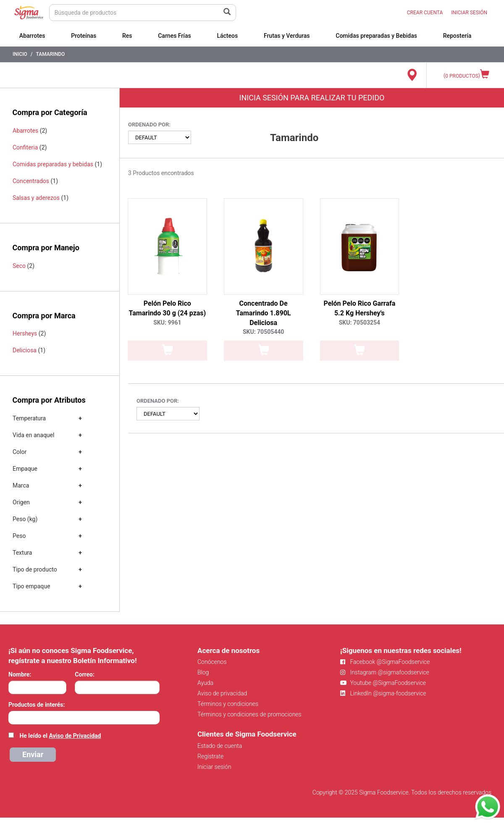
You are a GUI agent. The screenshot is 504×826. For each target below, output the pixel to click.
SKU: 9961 (167, 323)
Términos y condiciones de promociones (249, 714)
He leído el (60, 736)
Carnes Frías (175, 36)
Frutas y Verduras (287, 36)
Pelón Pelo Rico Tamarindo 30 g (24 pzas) (168, 308)
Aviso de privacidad (222, 693)
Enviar (33, 754)
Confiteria (25, 147)
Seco (19, 266)
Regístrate (210, 756)
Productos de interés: (37, 705)
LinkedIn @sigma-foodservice (383, 693)
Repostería (457, 36)
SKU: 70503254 (360, 323)
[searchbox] (13, 717)
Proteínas (84, 36)
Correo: (85, 674)
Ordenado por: (149, 125)
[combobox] (84, 718)
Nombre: (20, 674)
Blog (203, 672)
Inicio (20, 54)
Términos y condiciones (228, 704)
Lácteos (227, 36)
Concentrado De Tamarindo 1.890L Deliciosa (264, 313)
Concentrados (31, 181)
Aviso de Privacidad (75, 736)
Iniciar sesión (214, 767)
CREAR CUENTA (425, 13)
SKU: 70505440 (263, 332)
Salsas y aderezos (36, 198)
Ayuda (205, 683)
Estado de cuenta (220, 746)
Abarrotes (32, 36)
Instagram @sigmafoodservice (385, 672)
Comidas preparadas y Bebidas (376, 36)
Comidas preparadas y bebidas (53, 164)
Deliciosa (25, 350)
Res (127, 36)
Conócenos (212, 662)
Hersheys (25, 333)
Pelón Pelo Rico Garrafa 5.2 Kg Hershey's (359, 308)
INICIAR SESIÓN (469, 13)
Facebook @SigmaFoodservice (385, 662)
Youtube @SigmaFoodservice (383, 683)
